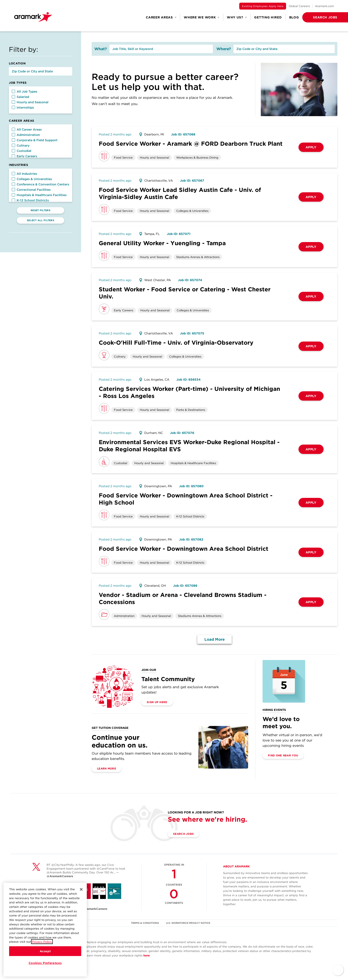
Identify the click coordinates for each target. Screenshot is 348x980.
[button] (318, 17)
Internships (23, 107)
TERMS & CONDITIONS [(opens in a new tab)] (145, 923)
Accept (45, 960)
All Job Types (25, 91)
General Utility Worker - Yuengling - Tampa (162, 243)
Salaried (20, 97)
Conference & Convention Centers (41, 184)
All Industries (24, 174)
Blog (294, 17)
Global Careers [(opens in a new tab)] (299, 6)
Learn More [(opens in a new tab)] (107, 768)
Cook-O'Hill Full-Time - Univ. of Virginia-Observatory (176, 343)
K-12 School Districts (30, 200)
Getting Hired (268, 17)
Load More (215, 639)
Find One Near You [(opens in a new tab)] (283, 755)
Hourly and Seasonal (30, 102)
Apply (311, 147)
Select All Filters (41, 220)
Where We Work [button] (202, 17)
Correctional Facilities (31, 190)
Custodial (22, 151)
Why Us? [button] (237, 17)
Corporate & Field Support (35, 140)
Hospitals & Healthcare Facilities (39, 195)
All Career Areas (27, 129)
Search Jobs (183, 834)
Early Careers (24, 156)
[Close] (81, 898)
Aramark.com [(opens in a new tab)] (324, 6)
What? (101, 49)
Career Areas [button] (161, 17)
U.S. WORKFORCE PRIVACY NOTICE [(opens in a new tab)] (188, 923)
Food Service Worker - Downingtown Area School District (184, 549)
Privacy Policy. (42, 950)
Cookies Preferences (45, 972)
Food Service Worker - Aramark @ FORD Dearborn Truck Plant (191, 144)
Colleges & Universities (32, 179)
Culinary (21, 145)
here (147, 955)
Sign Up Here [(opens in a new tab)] (157, 702)
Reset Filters (41, 210)
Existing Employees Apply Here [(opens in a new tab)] (263, 6)
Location (17, 63)
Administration (26, 135)
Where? (224, 49)
